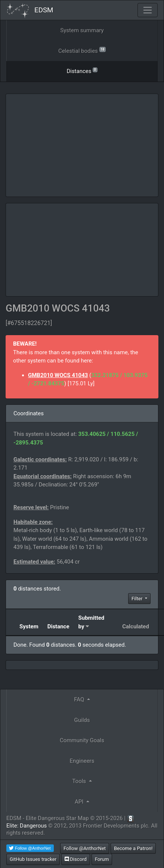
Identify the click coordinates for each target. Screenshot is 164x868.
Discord (76, 859)
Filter (138, 599)
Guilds (82, 720)
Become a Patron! (133, 848)
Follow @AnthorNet (85, 848)
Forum (102, 859)
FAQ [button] (80, 699)
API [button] (80, 802)
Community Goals (82, 740)
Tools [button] (80, 781)
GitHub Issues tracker (33, 859)
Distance (58, 626)
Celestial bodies (82, 50)
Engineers (82, 761)
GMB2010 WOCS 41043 (58, 375)
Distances (82, 71)
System (29, 626)
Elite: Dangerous (27, 826)
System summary (82, 30)
